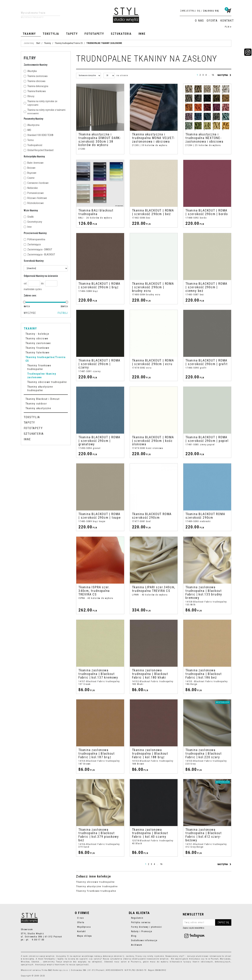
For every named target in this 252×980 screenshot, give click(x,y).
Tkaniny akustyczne (38, 408)
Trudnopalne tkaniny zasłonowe (42, 376)
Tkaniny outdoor (36, 404)
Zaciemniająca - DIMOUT (38, 249)
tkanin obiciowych (203, 962)
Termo (29, 140)
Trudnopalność (33, 145)
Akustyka (30, 71)
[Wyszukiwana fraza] (38, 13)
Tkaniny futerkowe (38, 353)
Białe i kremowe (34, 163)
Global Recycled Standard (39, 150)
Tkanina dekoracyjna (36, 86)
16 (213, 75)
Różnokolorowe (34, 203)
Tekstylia (51, 34)
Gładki (29, 217)
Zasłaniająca (32, 244)
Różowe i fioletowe (35, 198)
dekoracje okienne (113, 956)
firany (139, 956)
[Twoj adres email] (207, 922)
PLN (228, 27)
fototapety (50, 959)
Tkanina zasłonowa (36, 76)
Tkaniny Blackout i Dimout (43, 399)
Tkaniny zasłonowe (38, 343)
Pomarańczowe (34, 193)
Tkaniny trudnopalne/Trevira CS (46, 359)
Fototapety (94, 34)
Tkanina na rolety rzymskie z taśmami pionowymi (45, 112)
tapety (61, 959)
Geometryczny (33, 222)
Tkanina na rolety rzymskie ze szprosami (41, 103)
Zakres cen (30, 295)
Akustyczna (32, 125)
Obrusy (29, 96)
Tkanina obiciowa (35, 81)
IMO (27, 130)
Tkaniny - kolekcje (37, 334)
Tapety (72, 34)
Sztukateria (121, 34)
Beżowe (30, 168)
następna (224, 75)
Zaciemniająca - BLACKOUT (39, 254)
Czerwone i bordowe (36, 183)
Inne (142, 34)
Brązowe (30, 173)
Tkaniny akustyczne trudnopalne (97, 886)
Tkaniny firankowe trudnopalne (96, 891)
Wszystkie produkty (32, 17)
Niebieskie (31, 188)
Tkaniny (29, 34)
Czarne (29, 178)
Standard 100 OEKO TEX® (39, 135)
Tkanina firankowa (35, 91)
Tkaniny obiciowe (37, 338)
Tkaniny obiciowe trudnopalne (95, 882)
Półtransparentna (34, 239)
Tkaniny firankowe (38, 348)
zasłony (130, 956)
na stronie (122, 75)
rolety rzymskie (155, 956)
